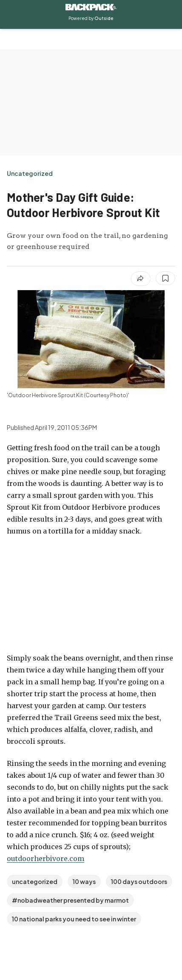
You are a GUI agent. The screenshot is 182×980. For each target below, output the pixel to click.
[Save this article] (165, 278)
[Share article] (141, 279)
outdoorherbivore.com (45, 859)
